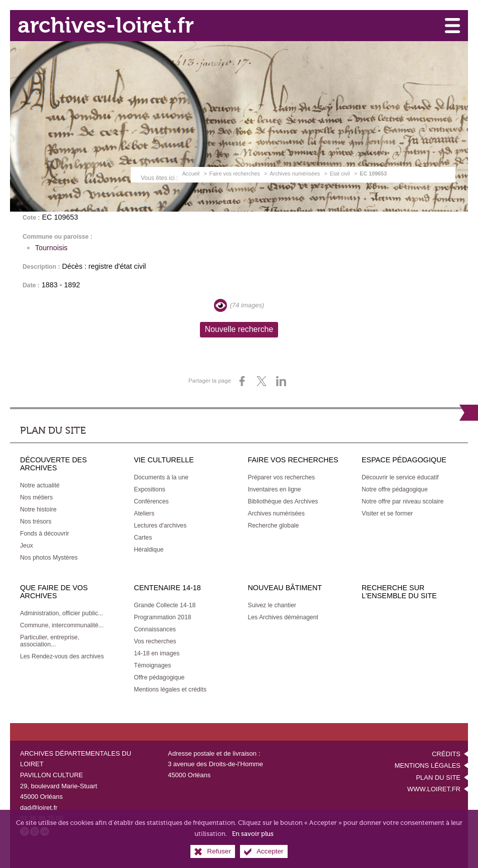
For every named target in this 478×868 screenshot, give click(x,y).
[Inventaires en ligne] (274, 489)
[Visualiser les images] (220, 305)
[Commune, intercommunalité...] (62, 625)
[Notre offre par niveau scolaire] (403, 501)
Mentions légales (428, 765)
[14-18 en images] (157, 653)
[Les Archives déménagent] (283, 617)
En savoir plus (253, 838)
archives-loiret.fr (106, 25)
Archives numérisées (295, 173)
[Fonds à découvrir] (45, 534)
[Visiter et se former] (387, 513)
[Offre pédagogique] (159, 677)
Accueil (191, 173)
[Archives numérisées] (276, 513)
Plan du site (438, 777)
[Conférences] (151, 501)
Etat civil (340, 173)
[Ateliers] (144, 513)
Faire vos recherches (235, 173)
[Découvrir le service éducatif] (400, 477)
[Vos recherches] (155, 641)
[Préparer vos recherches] (281, 477)
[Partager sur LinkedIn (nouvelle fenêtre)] (281, 381)
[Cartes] (143, 538)
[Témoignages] (152, 665)
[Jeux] (27, 546)
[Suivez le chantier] (272, 605)
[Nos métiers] (36, 497)
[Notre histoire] (38, 509)
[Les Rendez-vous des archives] (62, 656)
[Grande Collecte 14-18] (165, 605)
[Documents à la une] (161, 477)
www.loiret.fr (434, 789)
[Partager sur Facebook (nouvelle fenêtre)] (242, 381)
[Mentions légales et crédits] (170, 689)
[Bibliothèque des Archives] (283, 501)
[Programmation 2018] (162, 617)
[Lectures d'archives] (160, 526)
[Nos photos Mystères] (49, 558)
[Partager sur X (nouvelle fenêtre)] (262, 381)
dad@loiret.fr (39, 808)
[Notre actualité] (40, 485)
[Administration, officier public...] (62, 613)
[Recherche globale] (273, 526)
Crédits (446, 754)
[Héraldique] (149, 550)
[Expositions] (150, 489)
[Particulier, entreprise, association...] (50, 641)
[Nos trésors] (36, 522)
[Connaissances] (155, 629)
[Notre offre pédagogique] (395, 489)
